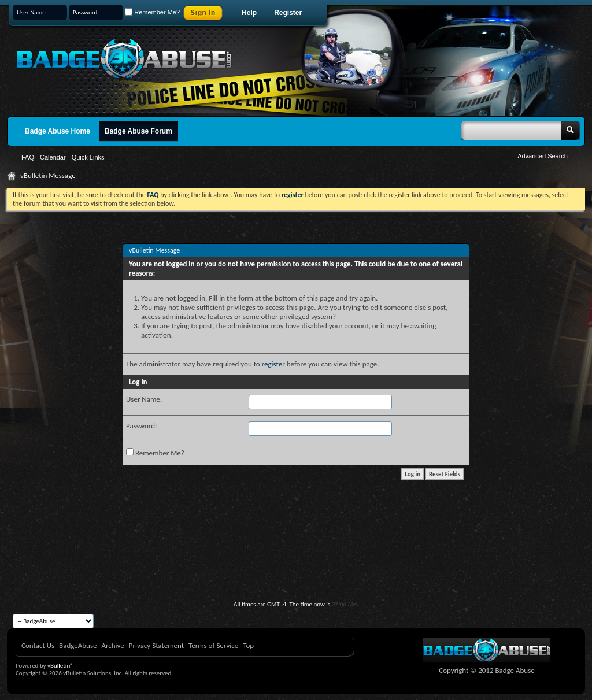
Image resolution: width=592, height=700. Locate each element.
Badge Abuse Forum (138, 131)
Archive (112, 645)
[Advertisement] (296, 569)
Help (249, 13)
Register (288, 13)
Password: (141, 426)
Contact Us (38, 645)
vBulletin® (60, 666)
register (273, 364)
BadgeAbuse (78, 645)
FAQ (28, 157)
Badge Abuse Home (58, 131)
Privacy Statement (156, 645)
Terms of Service (213, 645)
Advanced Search (543, 156)
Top (248, 645)
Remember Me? (152, 12)
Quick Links (88, 157)
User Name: (144, 399)
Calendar (53, 157)
